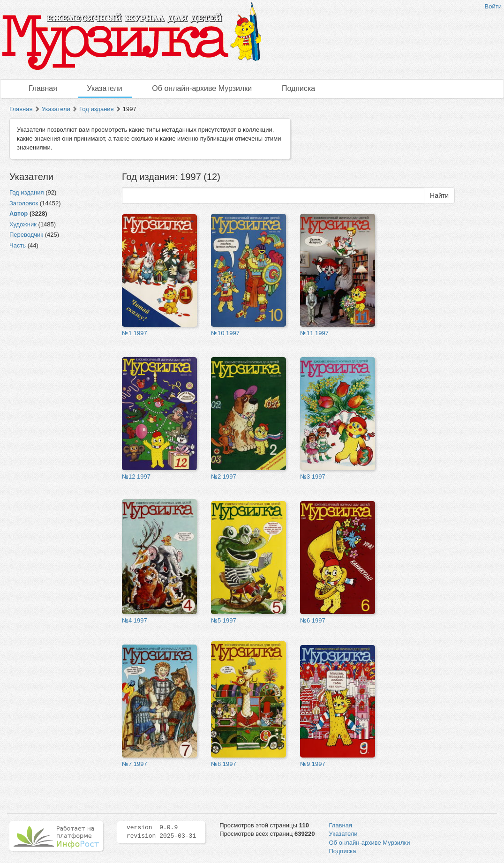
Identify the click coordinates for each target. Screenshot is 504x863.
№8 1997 (224, 764)
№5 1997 (224, 620)
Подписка (298, 88)
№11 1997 (314, 333)
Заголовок (24, 203)
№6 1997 (313, 620)
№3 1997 (313, 477)
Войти (493, 6)
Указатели (105, 88)
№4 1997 (135, 620)
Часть (18, 245)
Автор (19, 214)
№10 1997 (225, 333)
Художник (23, 224)
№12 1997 (136, 477)
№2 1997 (224, 477)
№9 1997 (313, 764)
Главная (43, 88)
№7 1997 (135, 764)
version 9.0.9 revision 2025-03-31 (161, 832)
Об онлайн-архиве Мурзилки (202, 88)
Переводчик (26, 235)
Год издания (97, 109)
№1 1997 (135, 333)
